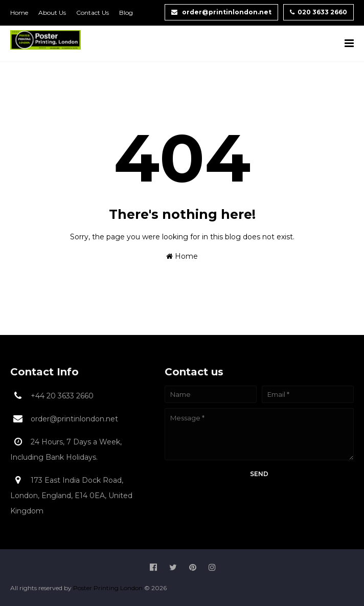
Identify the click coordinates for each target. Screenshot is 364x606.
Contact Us (93, 13)
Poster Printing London (109, 588)
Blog (126, 13)
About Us (52, 13)
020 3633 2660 (318, 12)
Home (19, 13)
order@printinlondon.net (221, 12)
